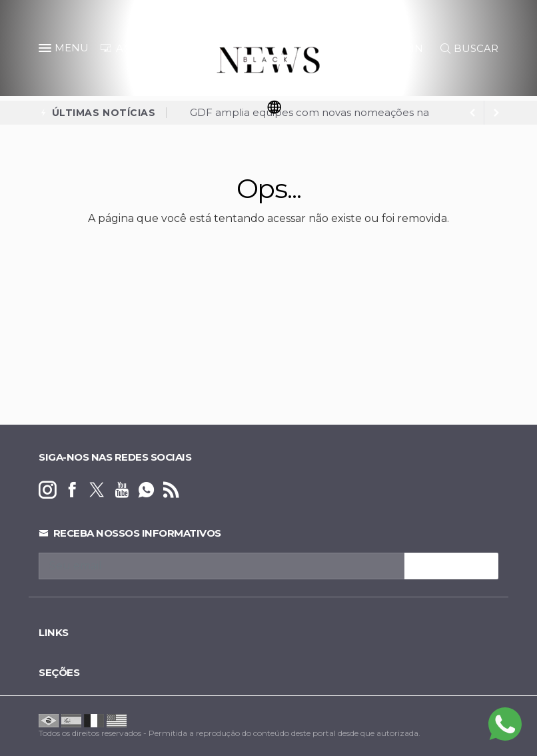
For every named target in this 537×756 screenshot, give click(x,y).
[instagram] (48, 490)
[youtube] (122, 490)
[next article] (472, 113)
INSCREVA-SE (451, 566)
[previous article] (496, 113)
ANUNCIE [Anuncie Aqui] (133, 48)
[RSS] (171, 490)
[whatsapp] (146, 490)
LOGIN (399, 48)
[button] (47, 51)
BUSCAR (469, 48)
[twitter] (97, 490)
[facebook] (72, 490)
